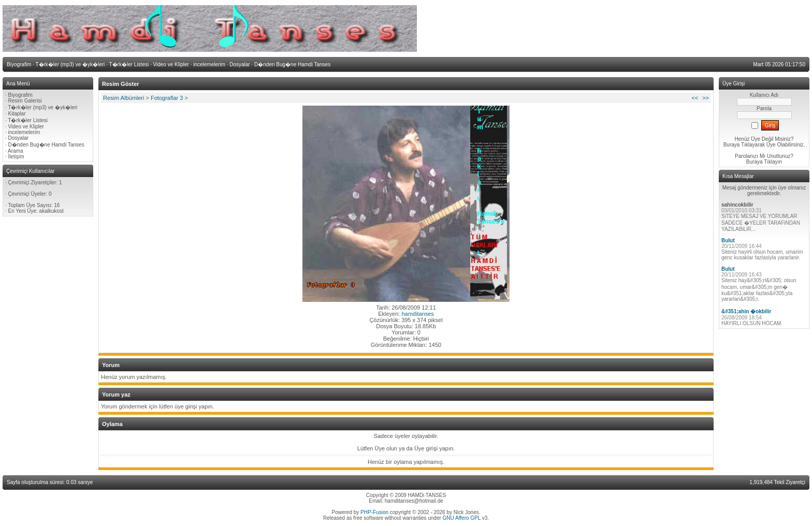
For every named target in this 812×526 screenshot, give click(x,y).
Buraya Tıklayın (764, 162)
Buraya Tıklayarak (744, 145)
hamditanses (417, 314)
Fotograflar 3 (167, 98)
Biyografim (20, 95)
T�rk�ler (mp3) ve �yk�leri (42, 107)
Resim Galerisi (25, 101)
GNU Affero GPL (462, 518)
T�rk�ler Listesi (28, 120)
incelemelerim (24, 132)
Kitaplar (17, 114)
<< (695, 98)
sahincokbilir (737, 205)
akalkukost (52, 211)
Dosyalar (18, 138)
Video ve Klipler (26, 127)
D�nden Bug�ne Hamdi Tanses (46, 145)
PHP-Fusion (374, 512)
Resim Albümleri (124, 98)
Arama (15, 151)
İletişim (16, 157)
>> (706, 98)
